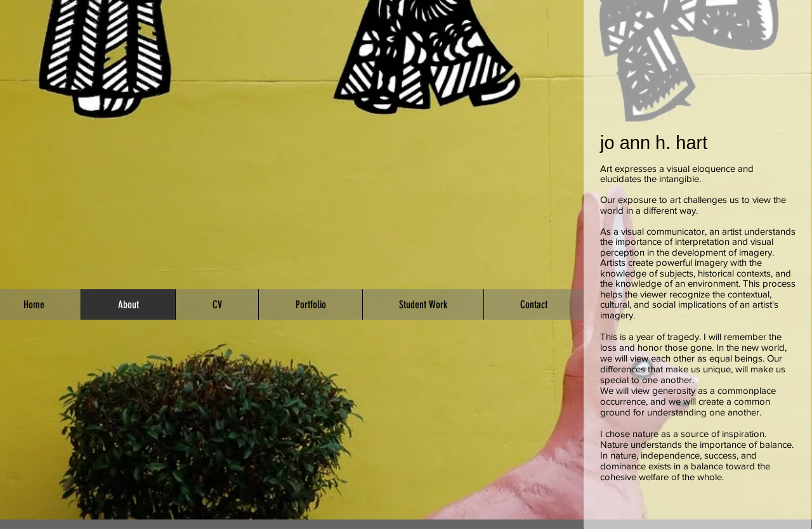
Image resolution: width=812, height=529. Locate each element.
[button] (310, 304)
